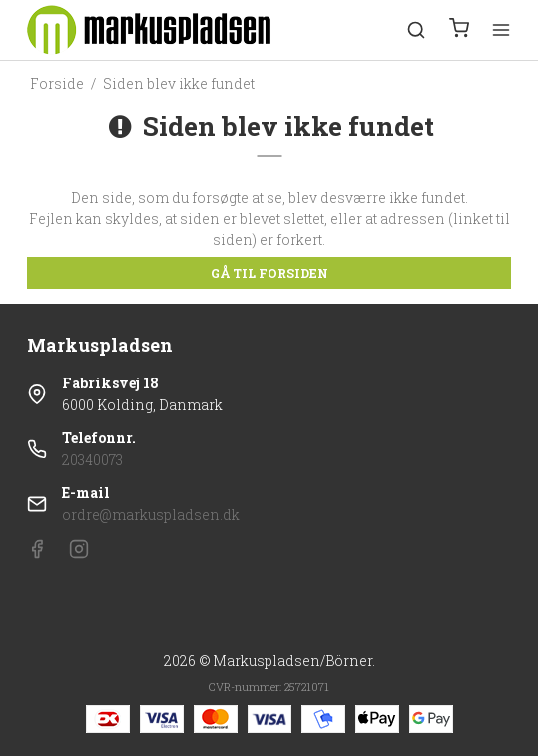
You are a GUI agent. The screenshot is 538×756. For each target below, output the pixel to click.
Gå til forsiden (269, 273)
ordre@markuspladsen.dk (151, 515)
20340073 (92, 460)
